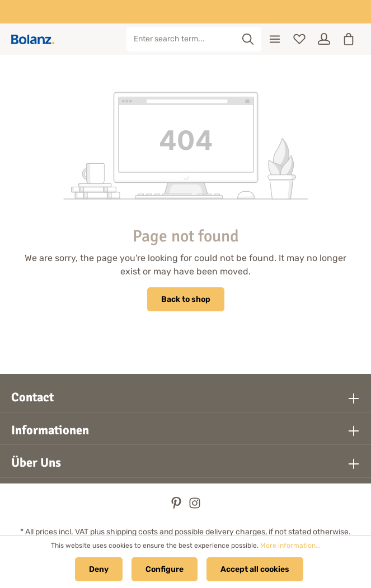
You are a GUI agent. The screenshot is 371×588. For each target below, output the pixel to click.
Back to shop (186, 299)
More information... (290, 546)
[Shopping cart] (349, 39)
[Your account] (324, 39)
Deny (99, 569)
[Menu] (275, 39)
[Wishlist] (299, 39)
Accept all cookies (255, 569)
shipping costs (132, 532)
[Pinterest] (177, 507)
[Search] (248, 39)
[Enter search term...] (181, 39)
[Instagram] (195, 507)
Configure (165, 569)
